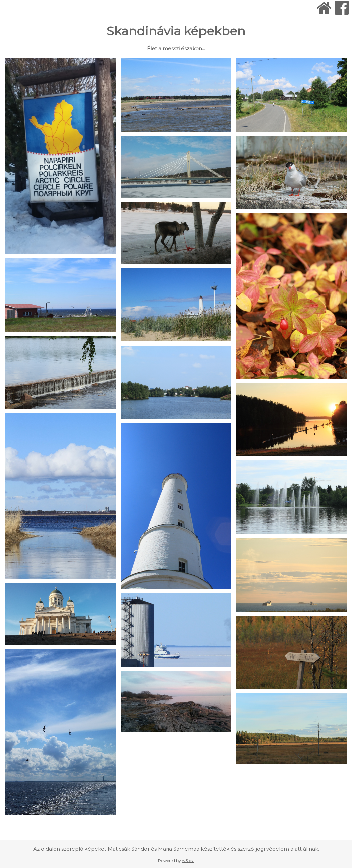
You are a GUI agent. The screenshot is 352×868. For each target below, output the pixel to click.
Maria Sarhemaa (179, 849)
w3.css (188, 860)
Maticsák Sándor (129, 849)
